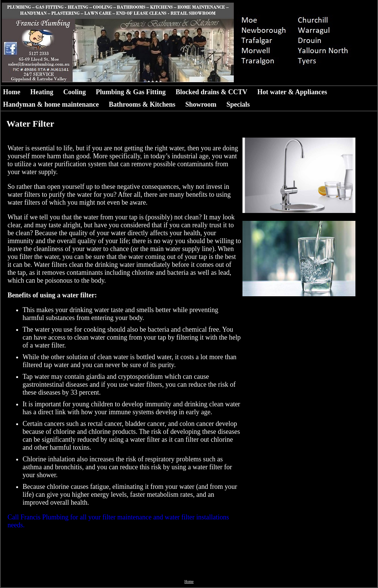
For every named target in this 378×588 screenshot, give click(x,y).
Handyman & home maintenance (51, 104)
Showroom (201, 104)
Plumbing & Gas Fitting (131, 92)
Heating (42, 92)
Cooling (75, 92)
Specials (238, 104)
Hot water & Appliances (292, 92)
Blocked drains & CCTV (212, 92)
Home (12, 92)
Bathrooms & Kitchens (142, 104)
